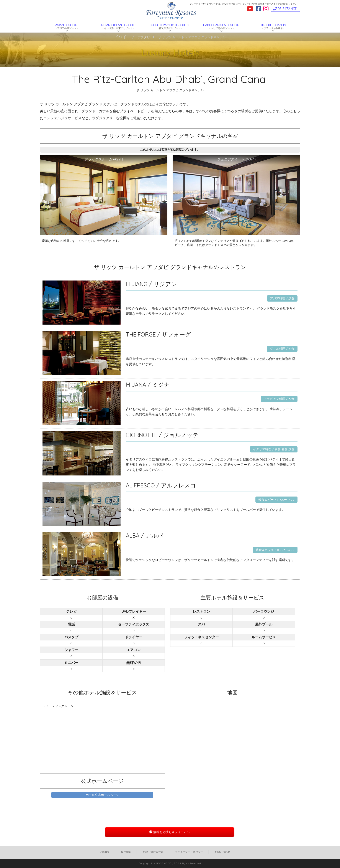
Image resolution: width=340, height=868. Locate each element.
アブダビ (144, 37)
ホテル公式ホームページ (102, 795)
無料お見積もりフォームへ (170, 832)
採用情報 (126, 852)
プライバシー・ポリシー (189, 852)
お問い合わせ (222, 852)
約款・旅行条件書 (153, 852)
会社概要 (105, 852)
